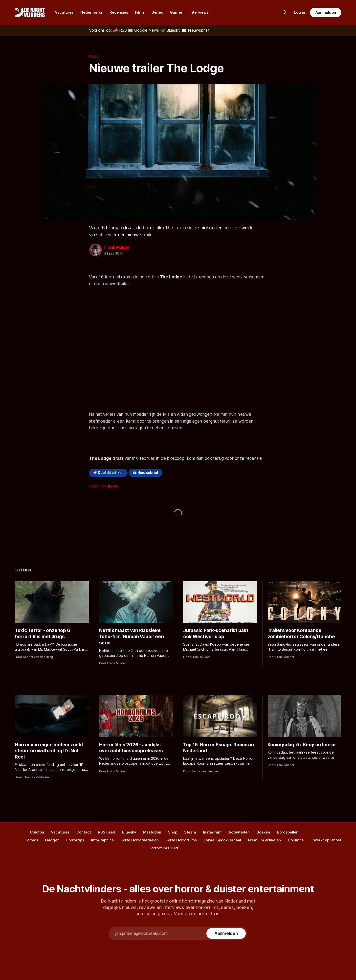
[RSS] (121, 30)
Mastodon (152, 832)
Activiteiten (239, 832)
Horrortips (75, 840)
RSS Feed (107, 832)
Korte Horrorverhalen (140, 840)
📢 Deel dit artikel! (108, 473)
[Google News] (144, 30)
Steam (190, 832)
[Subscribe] (226, 933)
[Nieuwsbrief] (195, 30)
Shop (173, 832)
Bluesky (129, 832)
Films (140, 12)
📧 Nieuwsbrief (145, 473)
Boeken (263, 832)
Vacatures (64, 12)
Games (176, 12)
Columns (296, 840)
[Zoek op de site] (285, 12)
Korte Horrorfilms (181, 840)
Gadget (52, 840)
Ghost (336, 840)
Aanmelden (326, 12)
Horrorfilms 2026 (164, 848)
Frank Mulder (117, 247)
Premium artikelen (264, 840)
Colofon (37, 832)
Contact (84, 832)
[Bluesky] (171, 30)
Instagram (212, 832)
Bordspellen (288, 832)
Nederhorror (91, 12)
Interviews (199, 12)
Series (157, 12)
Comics (31, 840)
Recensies (119, 12)
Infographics (102, 840)
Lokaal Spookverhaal (222, 840)
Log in (300, 12)
